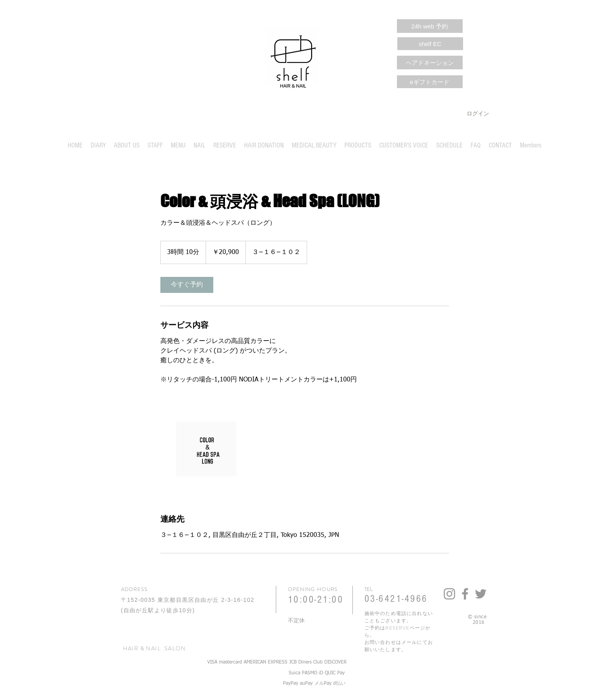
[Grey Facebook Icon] (465, 594)
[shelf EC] (430, 44)
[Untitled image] (207, 449)
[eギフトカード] (430, 82)
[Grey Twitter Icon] (481, 594)
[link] (187, 285)
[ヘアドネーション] (430, 63)
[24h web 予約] (430, 26)
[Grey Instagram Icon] (449, 594)
